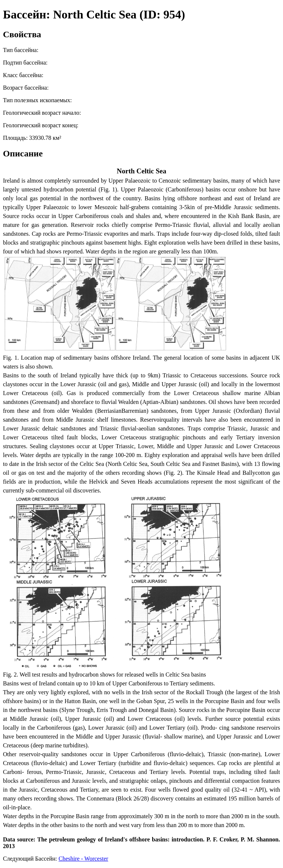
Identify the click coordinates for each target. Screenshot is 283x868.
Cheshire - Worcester (83, 859)
